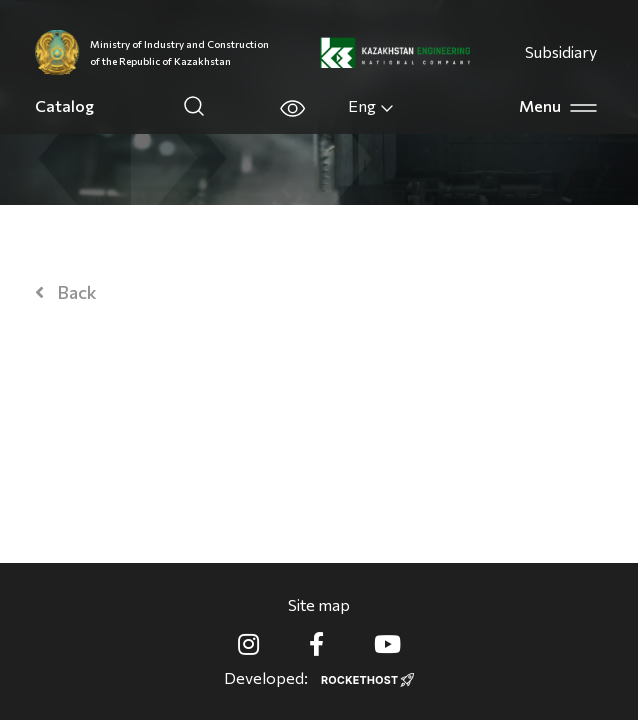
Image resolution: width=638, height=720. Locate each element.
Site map (319, 604)
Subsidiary (561, 51)
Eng (371, 106)
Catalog (64, 105)
